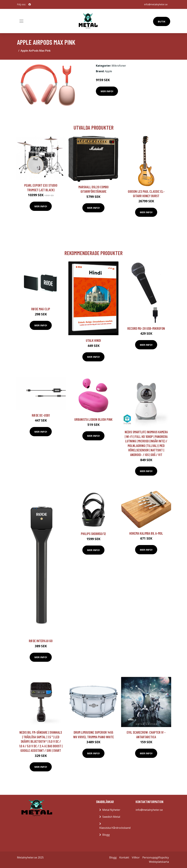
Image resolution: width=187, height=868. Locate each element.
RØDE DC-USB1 (41, 415)
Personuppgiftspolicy (156, 857)
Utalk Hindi (93, 340)
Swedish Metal (111, 817)
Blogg (106, 835)
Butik (162, 21)
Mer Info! (107, 91)
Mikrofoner (119, 66)
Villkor (136, 857)
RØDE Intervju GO (41, 641)
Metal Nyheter (111, 810)
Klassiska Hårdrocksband (115, 828)
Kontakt (124, 857)
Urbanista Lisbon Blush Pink (93, 419)
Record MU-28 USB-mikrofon (146, 328)
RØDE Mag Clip (41, 309)
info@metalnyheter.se (156, 4)
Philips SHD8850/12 (93, 534)
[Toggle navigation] (21, 21)
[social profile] (30, 4)
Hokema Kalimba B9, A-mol (146, 533)
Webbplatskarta (159, 862)
